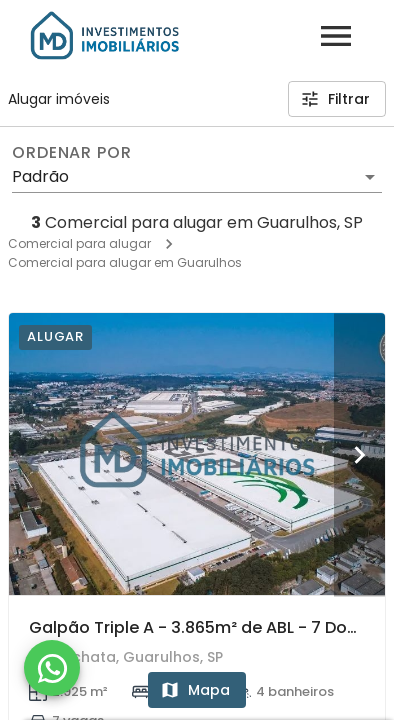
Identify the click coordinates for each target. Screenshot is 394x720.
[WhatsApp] (52, 668)
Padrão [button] (40, 176)
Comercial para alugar (79, 243)
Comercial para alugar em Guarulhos (125, 262)
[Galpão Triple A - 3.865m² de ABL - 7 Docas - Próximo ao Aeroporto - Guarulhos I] (197, 454)
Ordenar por (72, 153)
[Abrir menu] (336, 36)
